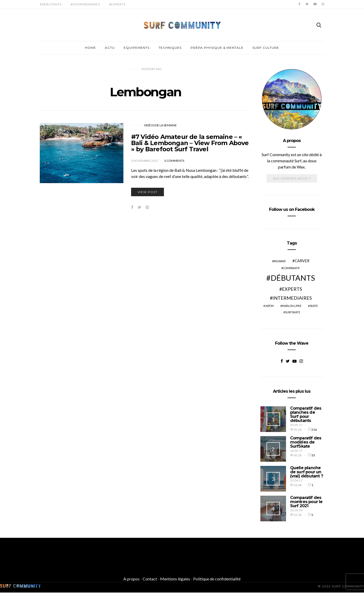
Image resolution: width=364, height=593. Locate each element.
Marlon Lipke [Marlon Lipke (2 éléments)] (292, 306)
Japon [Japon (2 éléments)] (269, 306)
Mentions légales (175, 579)
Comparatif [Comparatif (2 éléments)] (291, 268)
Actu (110, 48)
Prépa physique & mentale (217, 48)
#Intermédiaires (85, 4)
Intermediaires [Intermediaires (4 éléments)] (292, 298)
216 (314, 430)
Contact (150, 579)
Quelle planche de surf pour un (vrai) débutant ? (307, 472)
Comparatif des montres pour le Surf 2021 (306, 502)
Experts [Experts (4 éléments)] (292, 289)
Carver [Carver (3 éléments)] (302, 261)
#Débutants (51, 4)
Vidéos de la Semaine (160, 125)
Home (90, 48)
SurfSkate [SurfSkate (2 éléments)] (293, 312)
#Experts (117, 4)
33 (313, 455)
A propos (131, 579)
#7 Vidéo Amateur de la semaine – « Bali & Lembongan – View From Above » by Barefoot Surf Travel (190, 143)
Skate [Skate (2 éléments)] (314, 306)
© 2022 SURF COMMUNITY (341, 586)
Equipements (137, 48)
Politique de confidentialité (217, 579)
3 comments (174, 161)
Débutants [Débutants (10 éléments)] (293, 278)
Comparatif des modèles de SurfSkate (306, 442)
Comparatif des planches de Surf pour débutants (306, 414)
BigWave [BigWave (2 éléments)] (280, 261)
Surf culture (266, 48)
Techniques (170, 48)
